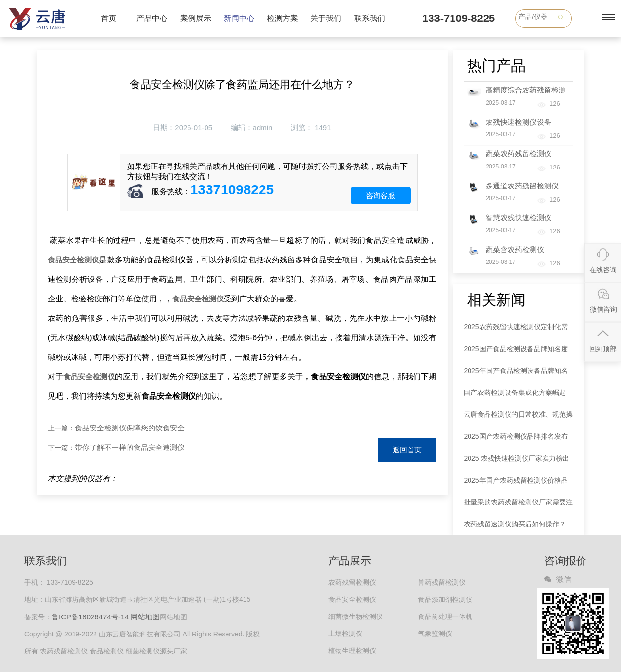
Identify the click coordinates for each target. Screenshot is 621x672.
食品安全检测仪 (74, 260)
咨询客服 (380, 196)
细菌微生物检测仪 (356, 616)
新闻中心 (239, 18)
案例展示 (196, 18)
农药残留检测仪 (352, 582)
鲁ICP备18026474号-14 (90, 617)
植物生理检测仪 (352, 651)
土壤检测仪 (345, 634)
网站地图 (145, 617)
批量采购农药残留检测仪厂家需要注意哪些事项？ (518, 506)
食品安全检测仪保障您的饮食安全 (130, 428)
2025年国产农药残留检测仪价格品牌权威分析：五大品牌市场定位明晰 (518, 484)
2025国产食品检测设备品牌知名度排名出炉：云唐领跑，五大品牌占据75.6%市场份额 (518, 352)
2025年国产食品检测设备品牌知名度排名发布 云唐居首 (516, 374)
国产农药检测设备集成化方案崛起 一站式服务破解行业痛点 (515, 396)
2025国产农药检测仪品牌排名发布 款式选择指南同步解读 (516, 440)
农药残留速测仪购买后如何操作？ (515, 524)
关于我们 (326, 18)
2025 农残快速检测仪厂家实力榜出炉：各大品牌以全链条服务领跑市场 (518, 462)
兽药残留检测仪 (442, 582)
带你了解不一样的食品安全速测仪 (130, 447)
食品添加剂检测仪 (445, 599)
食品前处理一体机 (445, 616)
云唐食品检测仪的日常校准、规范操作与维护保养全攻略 (518, 418)
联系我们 (370, 18)
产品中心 (152, 18)
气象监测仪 (435, 634)
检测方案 (282, 18)
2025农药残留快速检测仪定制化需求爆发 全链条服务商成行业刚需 (516, 330)
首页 (109, 18)
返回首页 (407, 450)
